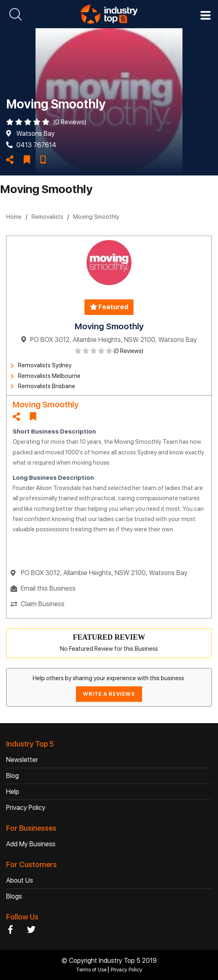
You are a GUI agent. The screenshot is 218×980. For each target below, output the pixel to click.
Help (13, 792)
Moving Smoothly (96, 217)
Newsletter (22, 760)
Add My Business (31, 844)
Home (14, 217)
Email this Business (48, 588)
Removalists (47, 217)
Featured (109, 307)
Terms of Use (92, 970)
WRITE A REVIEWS (109, 694)
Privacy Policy (26, 808)
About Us (20, 880)
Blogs (14, 896)
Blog (12, 776)
